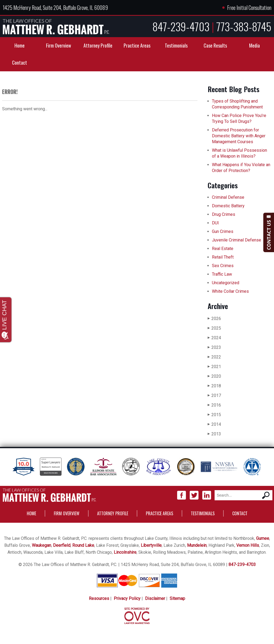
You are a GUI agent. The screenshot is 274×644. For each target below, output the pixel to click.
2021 (214, 367)
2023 (214, 347)
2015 (214, 415)
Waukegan (41, 545)
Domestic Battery (228, 206)
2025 (214, 328)
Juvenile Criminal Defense (237, 240)
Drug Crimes (224, 214)
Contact (20, 63)
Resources (99, 598)
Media (254, 45)
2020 (214, 376)
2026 (214, 319)
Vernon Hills (248, 545)
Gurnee (263, 538)
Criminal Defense (228, 197)
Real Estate (223, 249)
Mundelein (197, 545)
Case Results (215, 45)
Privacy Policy (127, 598)
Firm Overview (59, 45)
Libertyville (151, 545)
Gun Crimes (223, 231)
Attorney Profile (98, 45)
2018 (214, 386)
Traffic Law (222, 274)
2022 (214, 357)
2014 (214, 424)
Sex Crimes (223, 266)
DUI (215, 223)
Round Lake (83, 545)
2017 (214, 395)
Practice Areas (137, 45)
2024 (214, 338)
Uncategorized (226, 283)
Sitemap (177, 598)
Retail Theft (223, 257)
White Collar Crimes (230, 291)
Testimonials (176, 45)
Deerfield (62, 545)
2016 (214, 405)
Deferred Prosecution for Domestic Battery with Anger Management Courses (239, 136)
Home (20, 45)
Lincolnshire (125, 552)
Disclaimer (155, 598)
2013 (214, 434)
